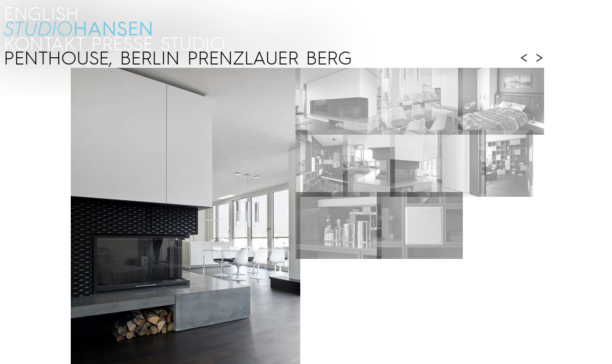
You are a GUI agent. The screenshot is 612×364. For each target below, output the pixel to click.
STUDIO (193, 43)
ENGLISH (41, 13)
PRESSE (122, 43)
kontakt (44, 43)
